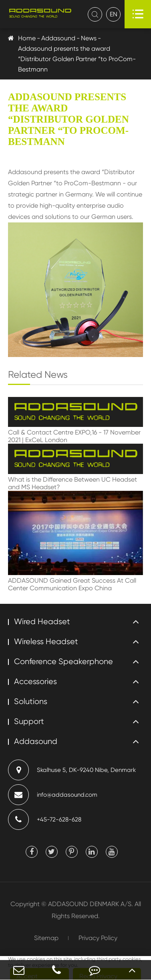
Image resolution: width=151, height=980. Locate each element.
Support (29, 721)
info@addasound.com (53, 795)
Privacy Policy (98, 938)
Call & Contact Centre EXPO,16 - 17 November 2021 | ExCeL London (74, 436)
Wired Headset (42, 622)
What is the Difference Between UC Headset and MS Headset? (72, 483)
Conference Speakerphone (63, 662)
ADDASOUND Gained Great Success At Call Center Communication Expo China (72, 584)
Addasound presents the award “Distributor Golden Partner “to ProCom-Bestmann (77, 59)
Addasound (58, 38)
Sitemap (46, 938)
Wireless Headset (46, 642)
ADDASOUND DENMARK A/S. (91, 904)
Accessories (35, 681)
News (89, 38)
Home (27, 38)
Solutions (31, 701)
